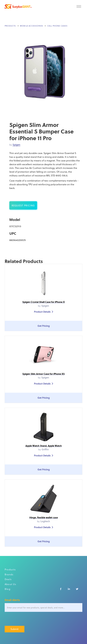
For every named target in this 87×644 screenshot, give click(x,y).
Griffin (45, 449)
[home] (18, 6)
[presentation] (27, 619)
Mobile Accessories (32, 26)
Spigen (16, 145)
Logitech (45, 521)
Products (10, 26)
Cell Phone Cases (57, 26)
